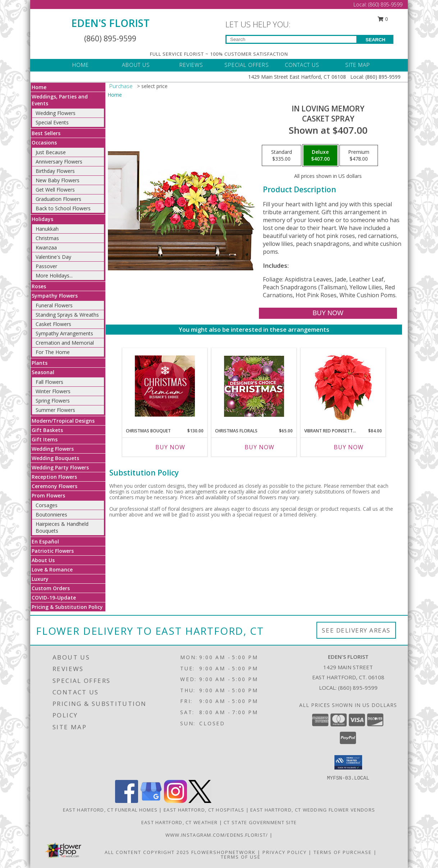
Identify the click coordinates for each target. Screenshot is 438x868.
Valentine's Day (53, 257)
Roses (39, 286)
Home (39, 87)
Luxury (40, 579)
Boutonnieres (51, 515)
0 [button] (383, 19)
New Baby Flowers (58, 180)
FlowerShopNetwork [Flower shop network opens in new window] (223, 852)
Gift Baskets (47, 430)
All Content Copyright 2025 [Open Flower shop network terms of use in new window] (147, 852)
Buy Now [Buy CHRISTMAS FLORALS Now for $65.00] (259, 447)
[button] (348, 762)
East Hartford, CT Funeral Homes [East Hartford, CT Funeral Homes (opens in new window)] (110, 810)
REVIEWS (191, 65)
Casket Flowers (53, 324)
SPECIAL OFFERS (247, 65)
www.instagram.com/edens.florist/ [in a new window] (218, 835)
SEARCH (376, 40)
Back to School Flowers (63, 208)
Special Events (52, 122)
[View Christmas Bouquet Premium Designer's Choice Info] (165, 386)
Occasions (44, 143)
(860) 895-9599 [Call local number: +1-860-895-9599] (358, 688)
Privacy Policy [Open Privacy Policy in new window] (285, 852)
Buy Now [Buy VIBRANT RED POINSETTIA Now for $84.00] (349, 447)
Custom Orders (51, 588)
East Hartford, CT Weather (180, 822)
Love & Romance (52, 570)
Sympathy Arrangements (64, 333)
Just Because (51, 152)
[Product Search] (291, 39)
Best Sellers (46, 133)
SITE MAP (358, 65)
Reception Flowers (54, 477)
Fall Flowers (49, 382)
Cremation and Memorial (65, 343)
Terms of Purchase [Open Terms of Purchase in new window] (343, 852)
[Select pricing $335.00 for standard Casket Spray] (282, 156)
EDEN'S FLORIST (110, 23)
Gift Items (45, 439)
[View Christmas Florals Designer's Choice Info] (254, 386)
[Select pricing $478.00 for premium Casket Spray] (359, 156)
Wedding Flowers (56, 113)
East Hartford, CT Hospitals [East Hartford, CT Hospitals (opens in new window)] (204, 810)
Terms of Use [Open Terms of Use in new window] (241, 857)
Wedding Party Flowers (60, 467)
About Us (43, 560)
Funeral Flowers (54, 305)
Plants (40, 363)
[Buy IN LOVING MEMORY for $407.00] (328, 313)
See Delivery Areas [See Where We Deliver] (356, 630)
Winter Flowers (53, 391)
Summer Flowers (55, 410)
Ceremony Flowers (54, 486)
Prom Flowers (48, 495)
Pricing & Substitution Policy (67, 607)
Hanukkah (47, 229)
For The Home (53, 352)
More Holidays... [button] (54, 275)
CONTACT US (302, 65)
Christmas (47, 238)
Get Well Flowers (55, 190)
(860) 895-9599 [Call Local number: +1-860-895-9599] (385, 4)
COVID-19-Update (54, 598)
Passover (46, 266)
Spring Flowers (53, 401)
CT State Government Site (260, 822)
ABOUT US (136, 65)
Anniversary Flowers (59, 162)
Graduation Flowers (58, 199)
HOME (81, 65)
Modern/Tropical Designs (63, 421)
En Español (45, 541)
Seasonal (43, 372)
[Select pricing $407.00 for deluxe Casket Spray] (320, 156)
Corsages (47, 505)
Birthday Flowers (55, 171)
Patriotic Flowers (53, 551)
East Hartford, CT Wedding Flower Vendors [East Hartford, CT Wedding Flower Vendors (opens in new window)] (313, 810)
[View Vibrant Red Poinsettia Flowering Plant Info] (343, 386)
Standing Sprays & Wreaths (67, 315)
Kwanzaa (46, 247)
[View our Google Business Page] (151, 801)
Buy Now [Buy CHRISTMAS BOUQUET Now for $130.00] (170, 447)
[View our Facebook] (127, 801)
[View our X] (200, 801)
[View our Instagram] (175, 801)
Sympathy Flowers (55, 296)
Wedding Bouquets (55, 458)
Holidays (42, 219)
